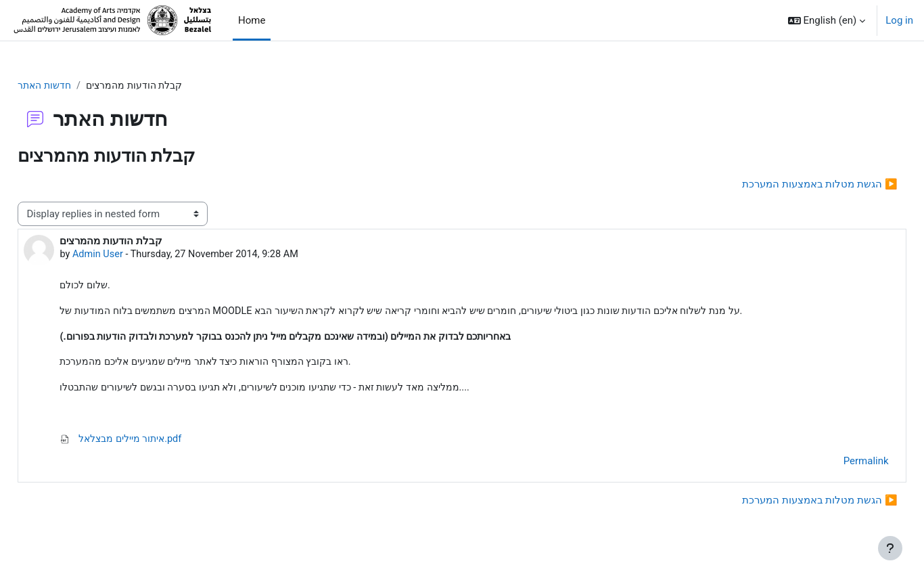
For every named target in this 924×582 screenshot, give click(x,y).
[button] (827, 20)
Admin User (129, 256)
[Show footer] (890, 548)
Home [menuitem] (252, 20)
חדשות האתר (77, 86)
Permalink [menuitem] (836, 466)
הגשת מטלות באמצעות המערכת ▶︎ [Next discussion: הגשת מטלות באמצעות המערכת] (789, 185)
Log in (899, 20)
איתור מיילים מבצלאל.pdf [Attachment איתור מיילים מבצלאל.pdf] (154, 443)
